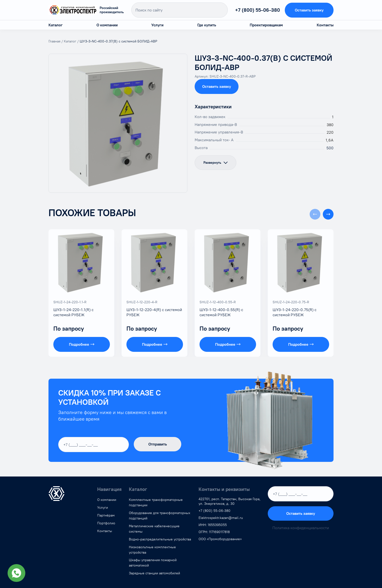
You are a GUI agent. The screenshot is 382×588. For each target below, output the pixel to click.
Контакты (325, 25)
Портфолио (106, 523)
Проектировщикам (266, 25)
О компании (107, 25)
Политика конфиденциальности (301, 528)
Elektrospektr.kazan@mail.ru (221, 518)
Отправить (158, 444)
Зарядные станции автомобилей (154, 573)
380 (330, 125)
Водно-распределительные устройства (160, 539)
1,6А (330, 140)
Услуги (157, 25)
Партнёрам (106, 515)
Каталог (56, 25)
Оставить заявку (309, 10)
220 (330, 132)
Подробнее (82, 344)
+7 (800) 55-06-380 (258, 10)
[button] (328, 214)
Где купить (207, 25)
